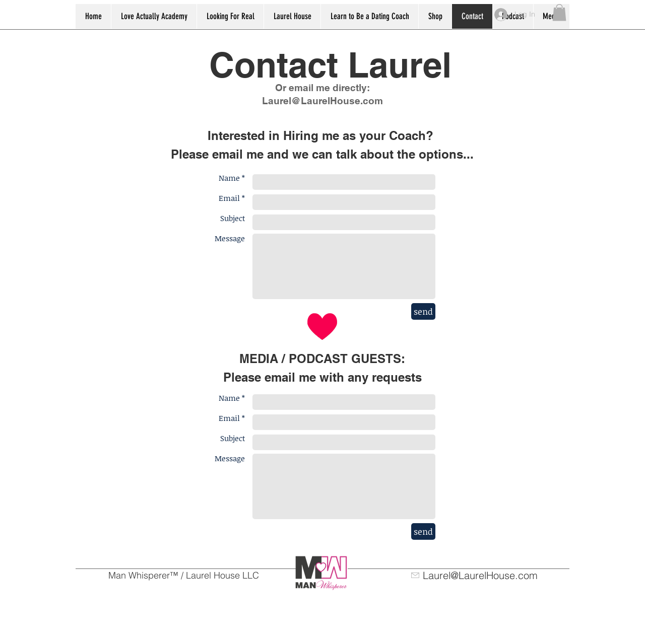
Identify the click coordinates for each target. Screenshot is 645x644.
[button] (559, 12)
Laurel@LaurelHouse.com (322, 101)
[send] (423, 311)
